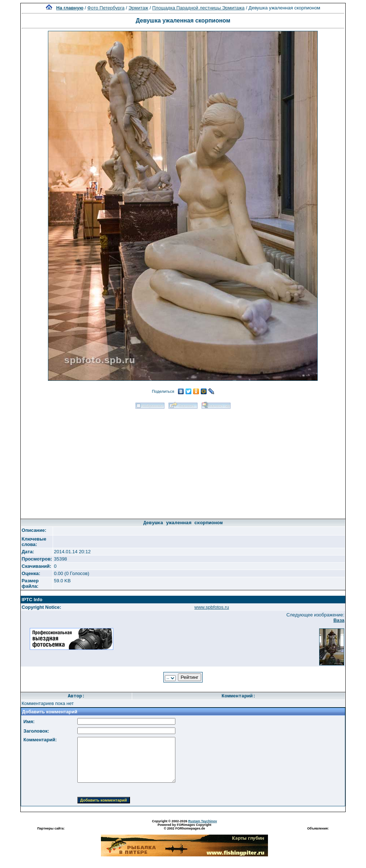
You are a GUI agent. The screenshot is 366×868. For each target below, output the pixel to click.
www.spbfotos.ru (212, 607)
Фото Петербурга (106, 8)
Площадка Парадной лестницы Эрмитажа (198, 8)
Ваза (339, 620)
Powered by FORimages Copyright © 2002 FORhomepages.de (184, 827)
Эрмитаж (139, 8)
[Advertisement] (183, 461)
